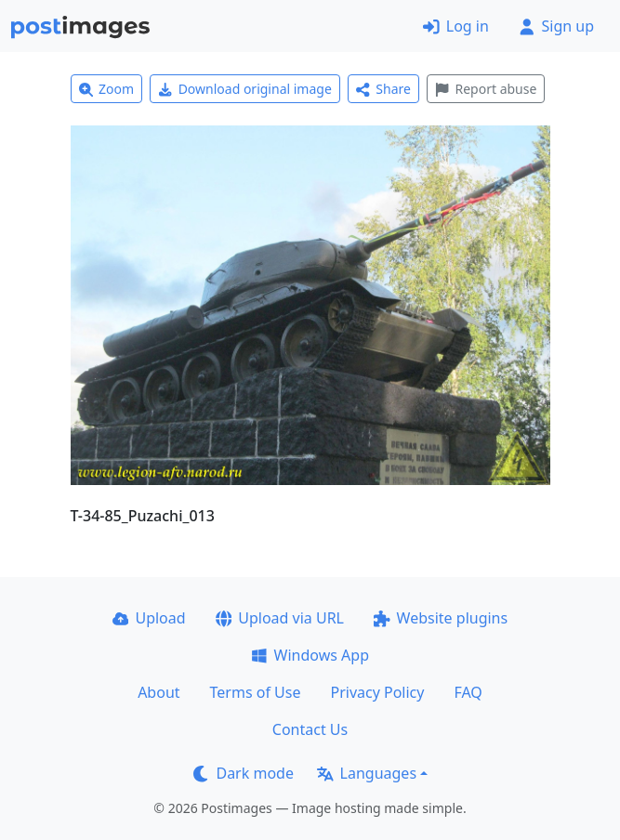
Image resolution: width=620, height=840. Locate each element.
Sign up (556, 26)
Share (383, 89)
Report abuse (486, 89)
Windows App (310, 655)
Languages (367, 773)
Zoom (107, 89)
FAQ (468, 692)
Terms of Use (256, 692)
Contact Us (310, 729)
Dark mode (244, 773)
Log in (456, 26)
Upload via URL (280, 618)
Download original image (245, 89)
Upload (149, 618)
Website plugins (441, 618)
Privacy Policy (377, 692)
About (158, 692)
